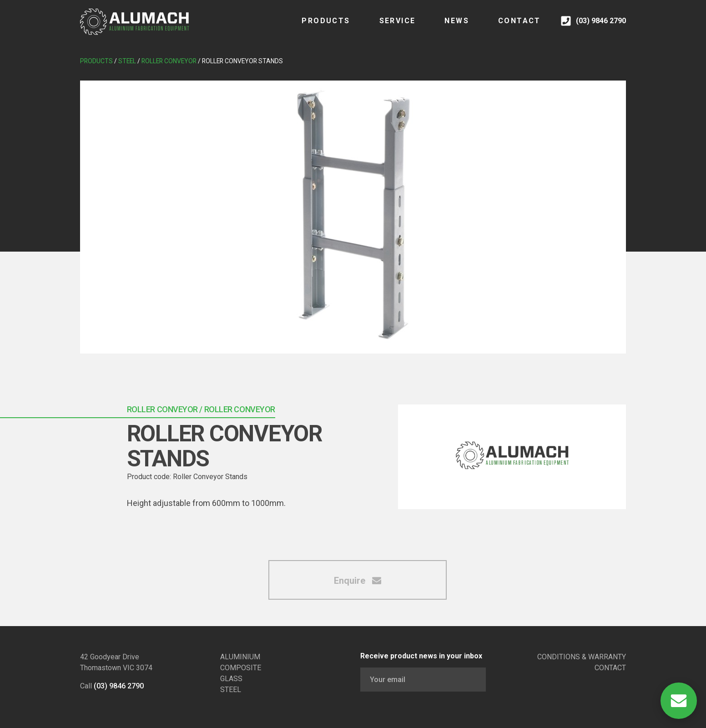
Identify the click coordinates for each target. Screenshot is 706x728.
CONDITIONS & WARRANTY (582, 657)
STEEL (231, 690)
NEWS (448, 27)
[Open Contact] (679, 701)
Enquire (358, 581)
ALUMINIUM (240, 657)
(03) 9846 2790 (119, 686)
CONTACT (510, 27)
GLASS (231, 679)
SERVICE (388, 27)
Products (317, 27)
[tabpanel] (353, 217)
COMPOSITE (241, 668)
